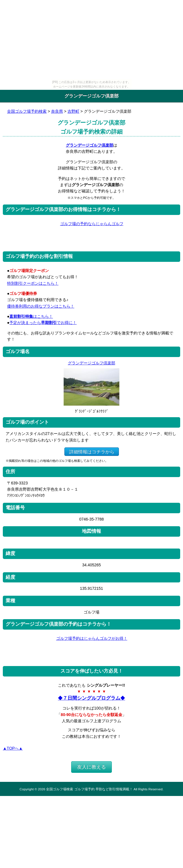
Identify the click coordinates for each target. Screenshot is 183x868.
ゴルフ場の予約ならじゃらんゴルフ (92, 224)
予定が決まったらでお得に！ (43, 323)
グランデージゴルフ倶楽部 (90, 145)
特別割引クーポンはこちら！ (33, 283)
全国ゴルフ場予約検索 (27, 111)
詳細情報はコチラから (92, 452)
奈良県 (57, 111)
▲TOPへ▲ (13, 748)
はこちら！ (31, 316)
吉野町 (73, 111)
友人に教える (91, 767)
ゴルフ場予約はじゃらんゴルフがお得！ (92, 638)
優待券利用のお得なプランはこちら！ (41, 306)
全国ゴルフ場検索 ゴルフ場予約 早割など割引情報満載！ (89, 789)
